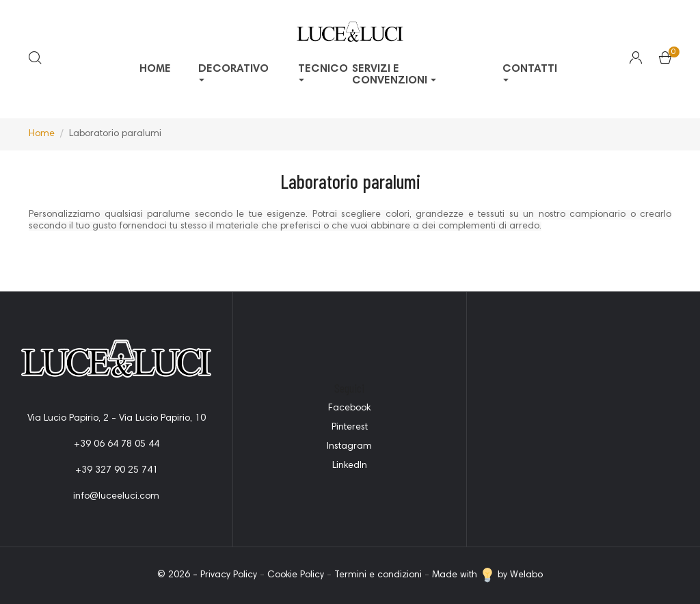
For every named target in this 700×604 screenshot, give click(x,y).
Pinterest (350, 428)
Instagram (349, 447)
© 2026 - (179, 575)
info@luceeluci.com (116, 497)
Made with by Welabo (487, 575)
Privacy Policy (229, 575)
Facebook (349, 408)
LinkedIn (350, 466)
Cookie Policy (296, 575)
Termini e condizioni (378, 575)
